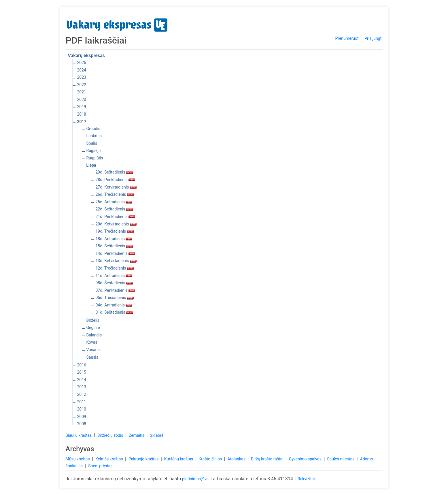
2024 (82, 70)
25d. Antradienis (114, 202)
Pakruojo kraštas (144, 459)
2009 (82, 417)
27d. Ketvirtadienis (116, 187)
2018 (82, 114)
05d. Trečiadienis (115, 298)
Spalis (92, 143)
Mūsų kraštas (78, 459)
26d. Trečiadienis (115, 194)
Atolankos (237, 459)
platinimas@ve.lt (197, 479)
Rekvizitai (306, 479)
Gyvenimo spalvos (306, 459)
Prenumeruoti (347, 38)
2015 (82, 372)
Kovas (92, 342)
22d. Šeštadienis (114, 209)
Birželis (93, 320)
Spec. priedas (100, 466)
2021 (82, 92)
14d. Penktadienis (116, 253)
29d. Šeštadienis (114, 172)
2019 (82, 107)
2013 (82, 387)
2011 (82, 402)
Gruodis (93, 129)
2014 (82, 380)
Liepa (91, 165)
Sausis (92, 357)
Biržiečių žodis (111, 435)
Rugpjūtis (95, 158)
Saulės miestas (341, 459)
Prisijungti (373, 38)
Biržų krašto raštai (268, 459)
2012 (82, 394)
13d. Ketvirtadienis (116, 261)
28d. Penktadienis (116, 180)
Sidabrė (157, 435)
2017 (82, 122)
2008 (82, 424)
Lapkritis (94, 136)
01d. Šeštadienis (114, 312)
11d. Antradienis (114, 276)
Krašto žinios (211, 459)
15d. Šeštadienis (114, 246)
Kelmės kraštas (110, 459)
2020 (82, 99)
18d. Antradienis (114, 239)
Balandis (94, 335)
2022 (82, 85)
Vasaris (93, 350)
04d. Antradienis (114, 305)
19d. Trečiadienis (115, 231)
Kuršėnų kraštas (179, 459)
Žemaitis (137, 435)
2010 (82, 409)
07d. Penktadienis (116, 290)
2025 (82, 63)
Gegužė (93, 328)
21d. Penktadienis (116, 217)
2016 (82, 365)
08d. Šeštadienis (114, 283)
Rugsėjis (94, 150)
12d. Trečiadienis (115, 268)
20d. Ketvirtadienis (116, 224)
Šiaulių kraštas (79, 435)
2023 (82, 77)
